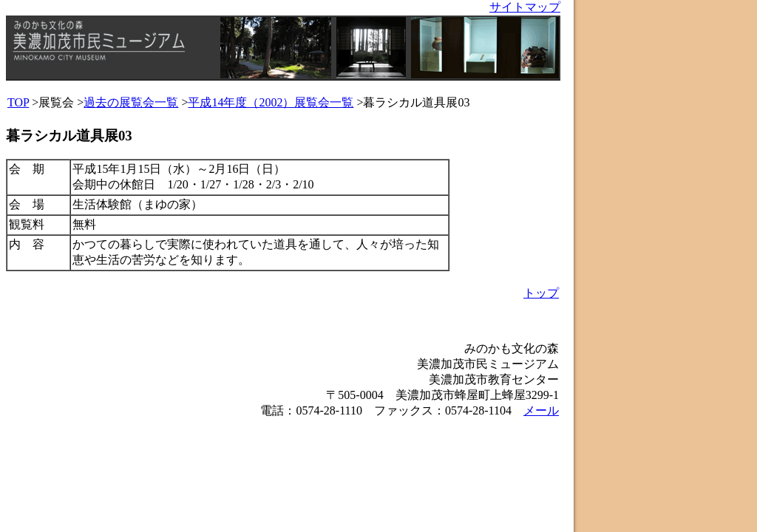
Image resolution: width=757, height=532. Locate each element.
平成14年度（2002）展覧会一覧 (271, 102)
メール (541, 410)
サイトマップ (525, 7)
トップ (541, 293)
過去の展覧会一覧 (131, 102)
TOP (18, 102)
